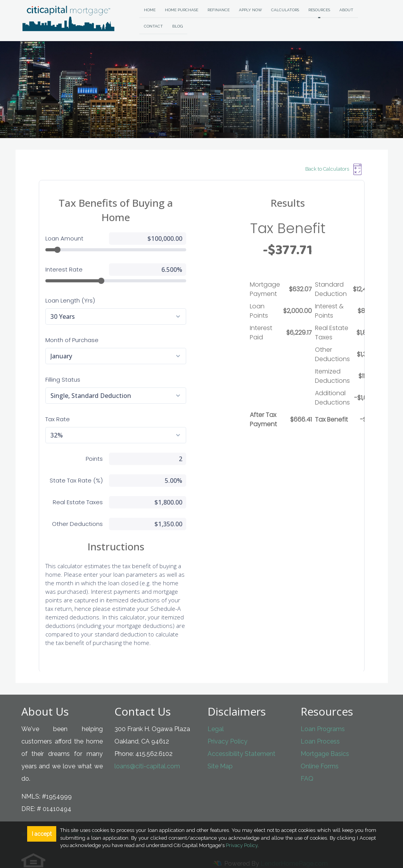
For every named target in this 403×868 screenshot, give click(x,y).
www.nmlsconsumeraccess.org (66, 819)
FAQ (307, 764)
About (346, 10)
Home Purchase (182, 10)
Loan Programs (323, 715)
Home (150, 10)
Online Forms (320, 752)
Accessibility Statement (241, 739)
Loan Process (320, 727)
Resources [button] (319, 10)
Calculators (285, 10)
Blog (177, 26)
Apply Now (250, 10)
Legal (216, 715)
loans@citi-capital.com (147, 752)
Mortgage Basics (325, 739)
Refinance (219, 10)
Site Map (220, 752)
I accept (42, 834)
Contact (153, 26)
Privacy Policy (227, 727)
